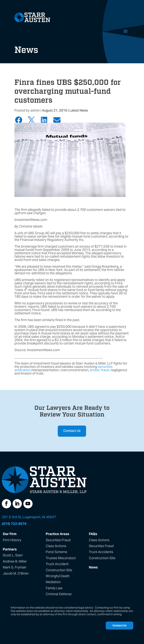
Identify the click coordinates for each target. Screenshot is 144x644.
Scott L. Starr (13, 555)
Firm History (12, 540)
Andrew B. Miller (15, 561)
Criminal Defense (59, 594)
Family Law (54, 588)
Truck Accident (57, 564)
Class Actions (56, 546)
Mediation (53, 582)
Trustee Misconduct (61, 558)
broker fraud (99, 370)
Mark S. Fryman (15, 567)
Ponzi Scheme (56, 552)
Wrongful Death (58, 576)
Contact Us (72, 431)
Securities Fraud (58, 540)
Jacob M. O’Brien (16, 573)
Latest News (79, 110)
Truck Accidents (101, 552)
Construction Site (59, 570)
